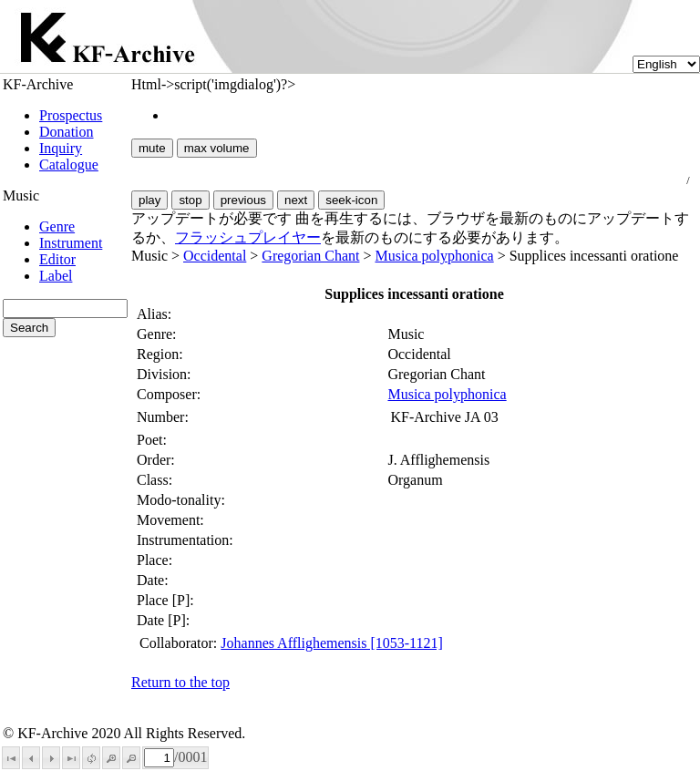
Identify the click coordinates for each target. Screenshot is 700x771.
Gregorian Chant (310, 256)
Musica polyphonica (434, 256)
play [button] (149, 200)
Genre (57, 226)
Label (56, 276)
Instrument (71, 243)
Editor (57, 259)
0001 (192, 757)
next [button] (296, 200)
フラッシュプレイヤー (248, 237)
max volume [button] (217, 148)
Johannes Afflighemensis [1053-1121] (332, 643)
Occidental (215, 256)
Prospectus (71, 115)
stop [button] (190, 200)
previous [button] (243, 200)
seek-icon (351, 200)
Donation (67, 132)
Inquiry (61, 148)
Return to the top (180, 682)
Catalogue (69, 164)
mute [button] (152, 148)
